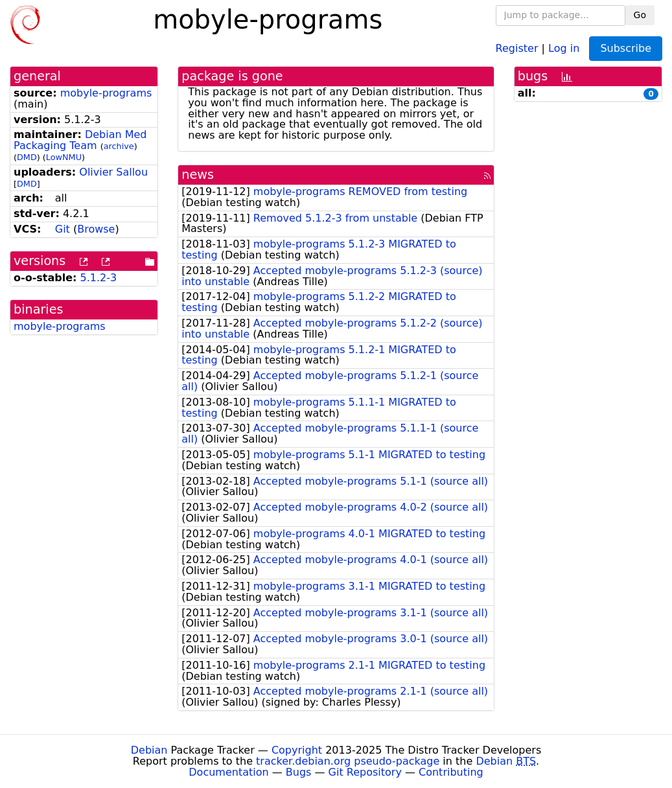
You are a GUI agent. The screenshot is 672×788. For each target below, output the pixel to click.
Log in (564, 48)
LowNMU (64, 157)
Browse (96, 229)
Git (63, 229)
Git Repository (365, 772)
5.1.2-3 (99, 278)
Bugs (299, 772)
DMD (27, 157)
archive (119, 146)
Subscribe (626, 48)
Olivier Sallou (113, 172)
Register (517, 48)
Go (640, 15)
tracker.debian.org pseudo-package (348, 761)
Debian (149, 750)
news (198, 175)
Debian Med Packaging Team (80, 140)
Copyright (297, 750)
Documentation (228, 772)
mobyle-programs (106, 93)
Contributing (451, 772)
